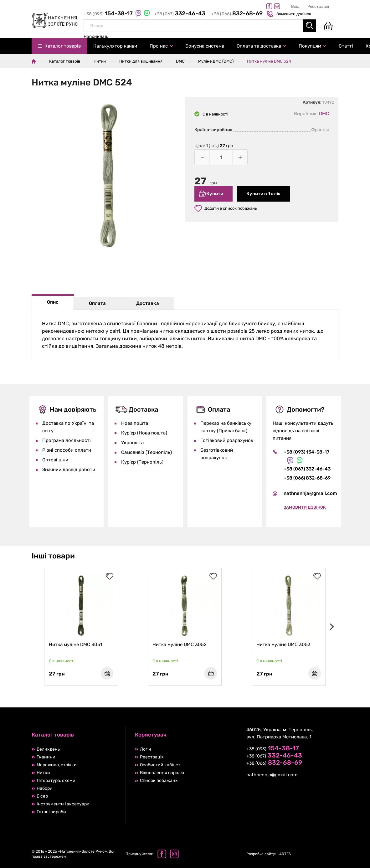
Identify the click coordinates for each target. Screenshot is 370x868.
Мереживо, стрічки (57, 765)
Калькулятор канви (115, 46)
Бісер (42, 796)
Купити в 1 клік (264, 194)
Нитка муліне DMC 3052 (180, 645)
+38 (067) (180, 14)
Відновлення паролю (162, 773)
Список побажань (159, 781)
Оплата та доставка (259, 46)
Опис (53, 302)
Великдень (48, 749)
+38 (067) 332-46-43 (307, 469)
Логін (146, 749)
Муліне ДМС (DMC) (216, 61)
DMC (180, 61)
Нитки (100, 61)
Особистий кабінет (160, 765)
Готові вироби (51, 812)
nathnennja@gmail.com (310, 493)
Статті (346, 46)
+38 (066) (237, 14)
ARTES (269, 854)
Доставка (148, 303)
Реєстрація (318, 6)
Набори (45, 788)
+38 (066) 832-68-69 (307, 478)
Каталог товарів (63, 46)
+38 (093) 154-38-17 (306, 452)
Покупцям (310, 46)
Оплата (97, 303)
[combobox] (200, 26)
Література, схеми (56, 781)
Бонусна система (205, 46)
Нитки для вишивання (141, 61)
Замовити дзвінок (290, 14)
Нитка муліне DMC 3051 (75, 645)
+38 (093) (109, 14)
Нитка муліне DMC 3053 (283, 645)
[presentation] (331, 627)
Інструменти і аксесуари (63, 804)
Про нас (159, 46)
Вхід (295, 6)
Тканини (46, 757)
